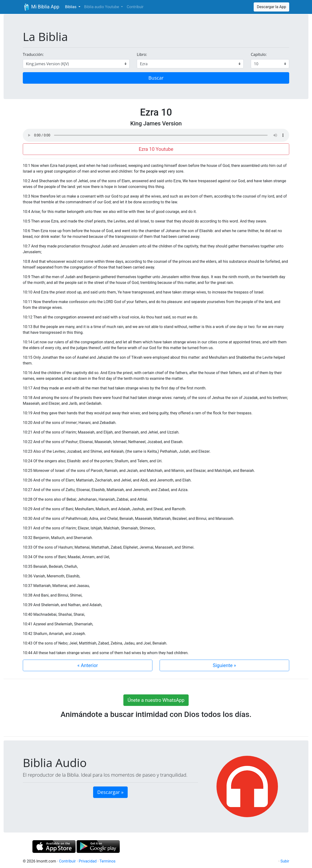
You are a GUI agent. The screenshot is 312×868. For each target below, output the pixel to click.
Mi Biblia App (41, 7)
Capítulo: (259, 54)
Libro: (142, 54)
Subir (285, 861)
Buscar (156, 78)
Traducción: (33, 54)
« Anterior (87, 665)
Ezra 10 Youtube (156, 149)
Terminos (107, 861)
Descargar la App (271, 7)
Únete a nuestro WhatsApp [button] (156, 700)
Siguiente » (225, 665)
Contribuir (135, 7)
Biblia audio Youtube (102, 7)
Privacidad (88, 861)
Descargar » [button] (110, 792)
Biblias (71, 7)
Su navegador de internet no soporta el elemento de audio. (156, 135)
